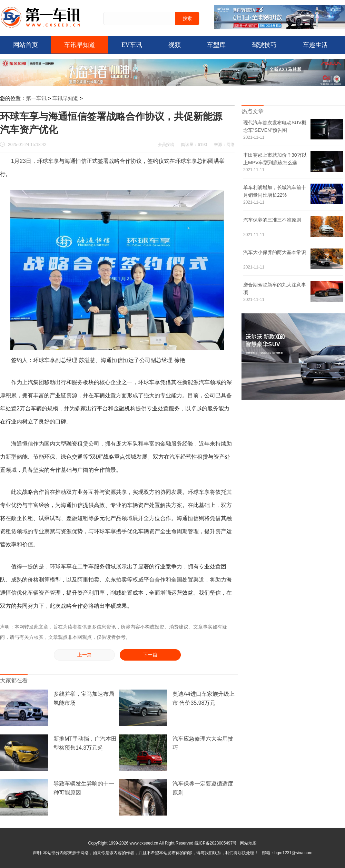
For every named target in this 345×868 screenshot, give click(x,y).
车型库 (216, 45)
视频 (175, 45)
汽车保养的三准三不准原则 (272, 220)
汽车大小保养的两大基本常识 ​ (275, 252)
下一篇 (150, 655)
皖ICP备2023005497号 (216, 843)
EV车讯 (132, 45)
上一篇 (85, 655)
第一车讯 (36, 98)
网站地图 (248, 843)
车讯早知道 (80, 45)
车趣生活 (315, 45)
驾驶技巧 (264, 45)
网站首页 (26, 45)
